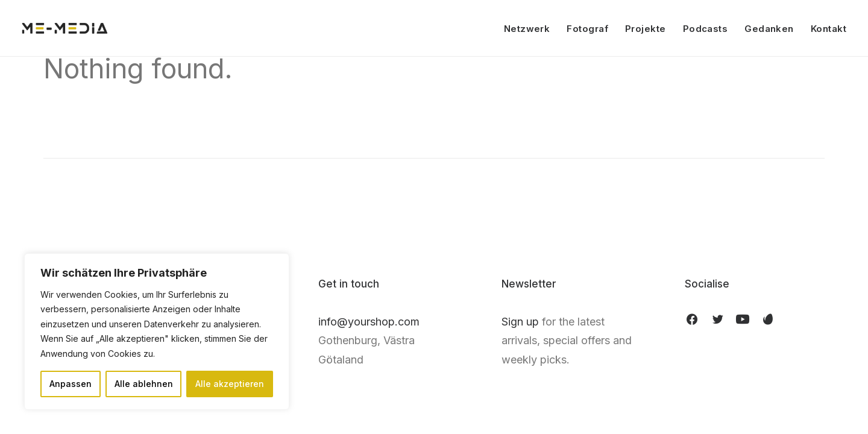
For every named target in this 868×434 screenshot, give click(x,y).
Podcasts (706, 29)
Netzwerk (527, 29)
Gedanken (769, 29)
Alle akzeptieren (230, 384)
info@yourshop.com (369, 322)
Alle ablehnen (144, 384)
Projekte (646, 29)
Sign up (520, 322)
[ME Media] (65, 28)
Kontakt (829, 29)
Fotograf (587, 29)
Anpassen (71, 384)
